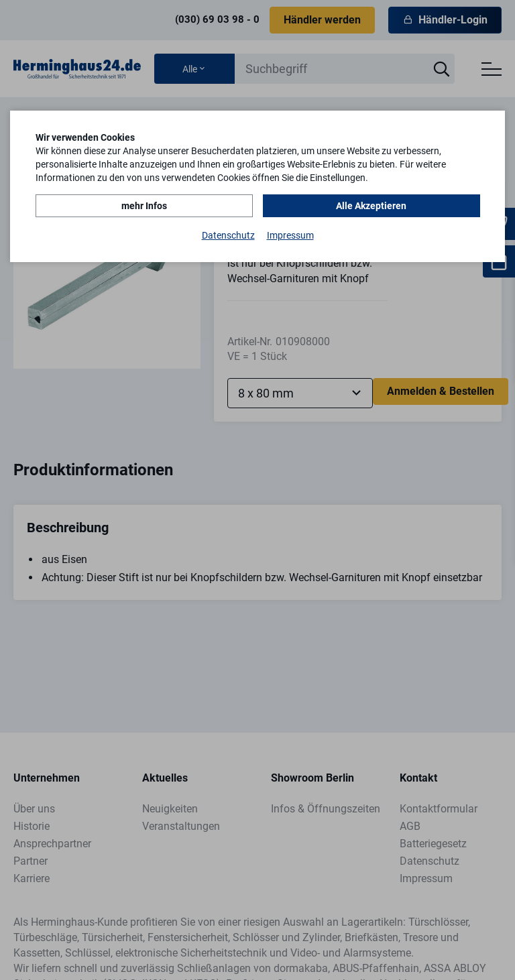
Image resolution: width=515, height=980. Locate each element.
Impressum (290, 235)
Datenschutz (228, 235)
